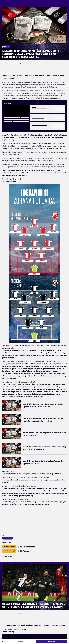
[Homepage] (66, 3)
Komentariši (52, 641)
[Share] (3, 641)
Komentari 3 (21, 641)
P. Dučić (6, 47)
